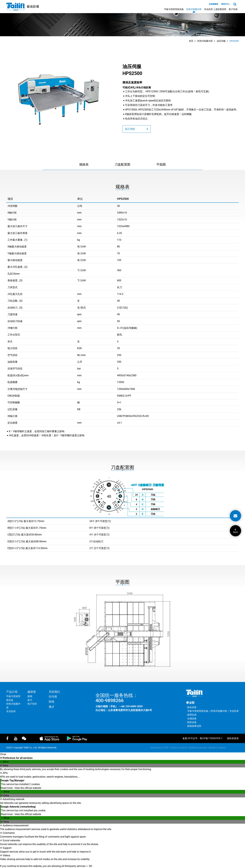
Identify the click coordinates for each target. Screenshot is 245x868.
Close (3, 754)
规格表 (84, 164)
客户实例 (233, 9)
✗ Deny (4, 765)
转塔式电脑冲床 (194, 9)
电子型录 (32, 704)
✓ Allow (4, 762)
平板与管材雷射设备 (174, 9)
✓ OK (89, 866)
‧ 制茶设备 (191, 722)
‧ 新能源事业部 (194, 726)
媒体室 (32, 692)
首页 (191, 41)
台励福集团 (213, 4)
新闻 (30, 696)
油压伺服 (221, 41)
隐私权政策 (233, 738)
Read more (7, 788)
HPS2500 (234, 41)
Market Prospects (217, 748)
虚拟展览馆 (221, 9)
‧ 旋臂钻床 (191, 715)
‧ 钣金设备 (191, 707)
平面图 (161, 164)
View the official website (28, 788)
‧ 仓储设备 (191, 719)
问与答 (53, 697)
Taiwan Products (179, 748)
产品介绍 (12, 692)
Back (235, 531)
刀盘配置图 (122, 164)
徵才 (52, 707)
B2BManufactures (198, 748)
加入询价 (137, 129)
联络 (52, 702)
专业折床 (208, 9)
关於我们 (54, 692)
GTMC (166, 748)
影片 (30, 700)
